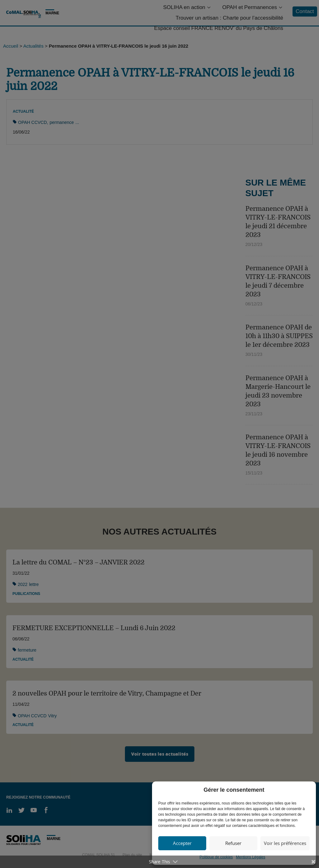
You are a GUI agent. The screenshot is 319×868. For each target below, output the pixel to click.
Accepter (182, 843)
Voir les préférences (285, 843)
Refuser (233, 843)
